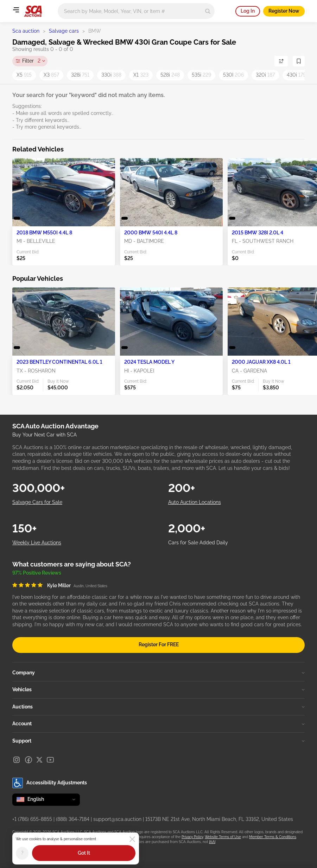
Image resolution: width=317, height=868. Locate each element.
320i (265, 75)
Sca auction (26, 31)
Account (158, 724)
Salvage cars (64, 31)
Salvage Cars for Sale (37, 502)
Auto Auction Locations (195, 502)
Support (158, 741)
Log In (248, 11)
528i (170, 75)
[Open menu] (16, 10)
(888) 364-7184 (73, 819)
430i (296, 75)
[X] (39, 760)
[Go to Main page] (33, 11)
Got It (84, 853)
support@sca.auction (117, 819)
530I (233, 75)
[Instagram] (17, 760)
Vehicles (158, 689)
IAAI (212, 842)
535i (201, 75)
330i (111, 75)
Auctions (158, 707)
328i (80, 75)
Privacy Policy (192, 837)
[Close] (132, 839)
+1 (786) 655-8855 (32, 819)
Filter (31, 61)
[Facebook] (28, 760)
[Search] (208, 11)
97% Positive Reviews (37, 573)
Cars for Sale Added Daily (198, 543)
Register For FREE (159, 644)
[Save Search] (299, 61)
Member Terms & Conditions (273, 837)
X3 (51, 75)
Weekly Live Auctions (37, 543)
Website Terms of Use (223, 837)
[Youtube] (50, 760)
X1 (141, 75)
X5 (24, 75)
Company (158, 673)
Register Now (284, 11)
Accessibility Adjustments (50, 783)
